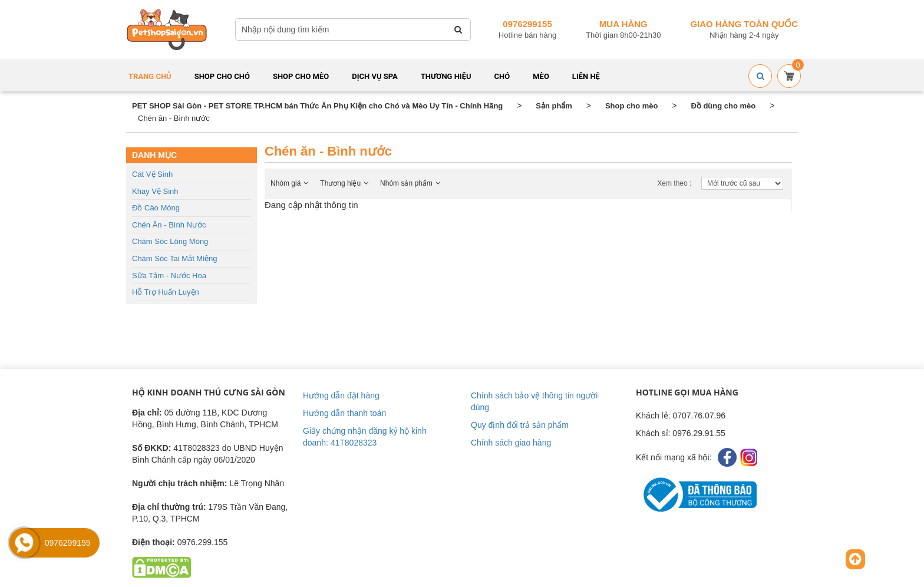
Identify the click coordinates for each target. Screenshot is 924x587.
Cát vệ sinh (152, 174)
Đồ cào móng (156, 208)
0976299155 (527, 24)
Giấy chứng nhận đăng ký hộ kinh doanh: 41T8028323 (365, 437)
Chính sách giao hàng (511, 443)
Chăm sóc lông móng (170, 241)
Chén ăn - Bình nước (169, 225)
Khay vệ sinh (155, 191)
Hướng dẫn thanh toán (344, 413)
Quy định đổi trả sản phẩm (520, 425)
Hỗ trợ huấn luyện (166, 292)
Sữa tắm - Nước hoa (169, 276)
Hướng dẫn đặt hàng (341, 395)
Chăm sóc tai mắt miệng (175, 258)
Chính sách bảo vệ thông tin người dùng (534, 401)
